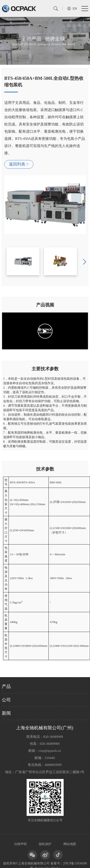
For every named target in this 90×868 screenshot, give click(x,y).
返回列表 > (19, 164)
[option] (45, 154)
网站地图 (70, 844)
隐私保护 (45, 844)
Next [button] (85, 262)
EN (75, 9)
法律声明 (20, 844)
